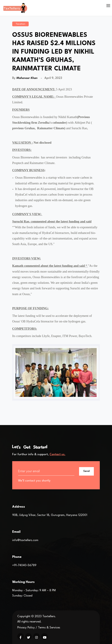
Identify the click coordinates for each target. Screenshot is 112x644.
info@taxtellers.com (25, 540)
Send (86, 471)
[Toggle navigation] (109, 6)
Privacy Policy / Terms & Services (39, 628)
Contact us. (57, 454)
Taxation (20, 24)
